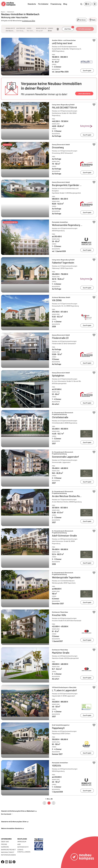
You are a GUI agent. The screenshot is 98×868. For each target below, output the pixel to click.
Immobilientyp (10, 28)
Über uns (5, 842)
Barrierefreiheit (8, 850)
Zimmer (29, 28)
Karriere (5, 847)
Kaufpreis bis (21, 28)
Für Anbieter (43, 4)
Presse (4, 844)
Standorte (32, 4)
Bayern (3, 12)
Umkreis (50, 28)
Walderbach (11, 12)
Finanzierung (56, 4)
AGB (19, 844)
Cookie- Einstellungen (24, 851)
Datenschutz (23, 847)
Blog (65, 4)
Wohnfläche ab (41, 28)
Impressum (22, 842)
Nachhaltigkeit (8, 852)
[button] (49, 89)
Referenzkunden (8, 855)
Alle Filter (69, 28)
